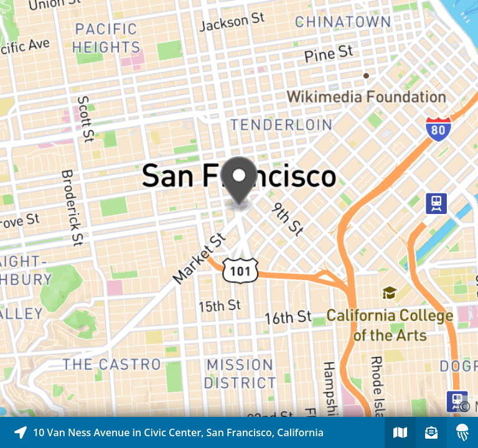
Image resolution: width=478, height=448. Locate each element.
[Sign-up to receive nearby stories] (431, 432)
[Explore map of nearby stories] (239, 208)
